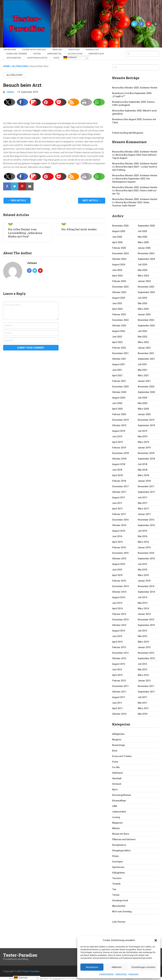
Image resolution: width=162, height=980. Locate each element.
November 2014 (146, 585)
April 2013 (117, 640)
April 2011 (117, 707)
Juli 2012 (142, 663)
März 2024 (143, 274)
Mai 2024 (143, 269)
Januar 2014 (144, 613)
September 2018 (146, 457)
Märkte (116, 827)
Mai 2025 (143, 236)
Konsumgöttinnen (122, 794)
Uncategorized (120, 899)
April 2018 (117, 474)
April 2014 (117, 607)
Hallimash (117, 772)
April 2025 (117, 241)
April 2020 (117, 408)
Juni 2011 (117, 702)
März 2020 (143, 408)
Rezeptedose (119, 844)
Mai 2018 (143, 469)
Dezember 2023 (120, 285)
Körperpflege (98, 53)
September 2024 (146, 258)
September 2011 (146, 690)
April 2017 (117, 507)
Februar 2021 (119, 380)
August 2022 (119, 330)
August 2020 (119, 396)
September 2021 (146, 358)
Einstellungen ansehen (143, 967)
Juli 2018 (142, 463)
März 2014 (143, 607)
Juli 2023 (142, 297)
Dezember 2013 (120, 618)
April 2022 (117, 341)
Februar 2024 (119, 280)
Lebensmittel (55, 53)
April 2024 (117, 274)
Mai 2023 (143, 302)
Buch (115, 749)
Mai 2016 (143, 535)
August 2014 (119, 596)
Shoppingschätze (38, 57)
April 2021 (117, 374)
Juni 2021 (117, 369)
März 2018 (143, 474)
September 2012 (146, 657)
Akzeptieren (92, 967)
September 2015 (146, 557)
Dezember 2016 (120, 518)
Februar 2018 (119, 480)
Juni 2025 (117, 236)
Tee (114, 888)
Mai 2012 (143, 668)
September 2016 (146, 524)
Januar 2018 (144, 480)
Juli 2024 (142, 263)
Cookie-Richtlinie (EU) (34, 49)
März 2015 (143, 574)
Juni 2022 (117, 335)
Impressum (133, 974)
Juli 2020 (142, 396)
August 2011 (119, 696)
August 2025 (119, 230)
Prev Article (17, 199)
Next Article (92, 199)
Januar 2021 (144, 380)
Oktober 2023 (119, 291)
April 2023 (117, 308)
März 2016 (143, 541)
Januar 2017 (144, 513)
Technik (116, 883)
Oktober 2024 (119, 258)
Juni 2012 (117, 668)
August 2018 (119, 463)
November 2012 (146, 652)
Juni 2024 (117, 269)
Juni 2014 (117, 602)
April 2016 (117, 541)
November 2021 (146, 352)
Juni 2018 (117, 469)
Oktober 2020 (119, 391)
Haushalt (117, 777)
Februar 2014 (119, 613)
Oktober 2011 (119, 690)
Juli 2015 (142, 563)
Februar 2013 (119, 646)
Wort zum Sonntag (122, 910)
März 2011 (143, 707)
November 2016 (146, 518)
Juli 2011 (142, 696)
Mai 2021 (143, 369)
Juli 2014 (142, 596)
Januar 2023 (144, 313)
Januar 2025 (144, 247)
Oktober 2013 (119, 624)
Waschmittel (119, 905)
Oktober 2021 (119, 358)
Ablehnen (117, 967)
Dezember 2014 (120, 585)
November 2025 (120, 224)
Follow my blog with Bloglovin (128, 132)
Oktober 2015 (119, 557)
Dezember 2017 (120, 485)
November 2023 (146, 285)
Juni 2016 (117, 535)
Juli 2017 (142, 496)
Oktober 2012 (119, 657)
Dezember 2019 (120, 419)
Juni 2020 (117, 402)
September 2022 (146, 324)
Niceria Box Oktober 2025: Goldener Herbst (135, 86)
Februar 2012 (119, 679)
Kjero (115, 788)
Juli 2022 (142, 330)
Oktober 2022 (119, 324)
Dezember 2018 (120, 452)
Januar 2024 (144, 280)
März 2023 (143, 308)
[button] (156, 940)
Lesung (116, 816)
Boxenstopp (94, 49)
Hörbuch (117, 783)
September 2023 (146, 291)
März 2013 (143, 640)
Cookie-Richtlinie (107, 974)
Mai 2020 (143, 402)
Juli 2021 (142, 363)
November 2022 (146, 319)
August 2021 (119, 363)
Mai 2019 (143, 435)
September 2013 (146, 624)
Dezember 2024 (120, 252)
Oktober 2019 (119, 424)
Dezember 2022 (120, 319)
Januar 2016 (144, 546)
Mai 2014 (143, 602)
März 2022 (143, 341)
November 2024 (146, 252)
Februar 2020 (119, 413)
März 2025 (143, 241)
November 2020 (146, 385)
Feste (57, 57)
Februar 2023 (119, 313)
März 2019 (143, 441)
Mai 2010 (143, 713)
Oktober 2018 (119, 457)
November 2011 (146, 685)
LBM (115, 805)
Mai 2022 (143, 335)
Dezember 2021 (120, 352)
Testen (37, 53)
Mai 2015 (143, 568)
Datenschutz (121, 974)
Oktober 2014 (119, 591)
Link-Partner (119, 921)
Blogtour (117, 738)
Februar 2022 (119, 346)
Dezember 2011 (120, 685)
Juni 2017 (117, 502)
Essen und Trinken (17, 53)
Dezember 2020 (120, 385)
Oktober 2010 (119, 713)
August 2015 (119, 563)
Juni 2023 (117, 302)
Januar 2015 (144, 579)
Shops (115, 855)
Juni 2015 (117, 568)
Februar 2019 (119, 446)
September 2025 (146, 224)
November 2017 (146, 485)
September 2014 (146, 591)
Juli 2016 (142, 530)
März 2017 (143, 507)
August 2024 (119, 263)
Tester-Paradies (20, 954)
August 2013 (119, 629)
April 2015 (117, 574)
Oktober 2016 (119, 524)
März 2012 (143, 674)
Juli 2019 (142, 430)
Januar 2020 (144, 413)
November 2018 (146, 452)
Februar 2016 (119, 546)
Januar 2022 (144, 346)
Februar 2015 (119, 579)
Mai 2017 (143, 502)
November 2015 (146, 552)
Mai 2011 (143, 702)
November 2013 (146, 618)
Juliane (10, 91)
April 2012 (117, 674)
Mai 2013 (143, 635)
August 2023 (119, 297)
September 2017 (146, 491)
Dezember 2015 (120, 552)
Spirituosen (118, 866)
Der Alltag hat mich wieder (79, 228)
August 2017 (119, 496)
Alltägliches (77, 53)
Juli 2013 (142, 629)
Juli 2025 (142, 230)
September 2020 (146, 391)
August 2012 (119, 663)
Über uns (58, 49)
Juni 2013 (117, 635)
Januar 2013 (144, 646)
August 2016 (119, 530)
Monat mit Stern (121, 833)
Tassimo (117, 877)
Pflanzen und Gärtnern (124, 838)
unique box (57, 977)
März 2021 (143, 374)
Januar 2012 (144, 679)
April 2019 (117, 441)
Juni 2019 (117, 435)
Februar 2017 (119, 513)
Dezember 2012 (120, 652)
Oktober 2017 (119, 491)
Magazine (117, 822)
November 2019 (146, 419)
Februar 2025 (119, 247)
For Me (116, 766)
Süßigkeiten (14, 57)
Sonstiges (75, 49)
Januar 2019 (144, 446)
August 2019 (119, 430)
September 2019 (146, 424)
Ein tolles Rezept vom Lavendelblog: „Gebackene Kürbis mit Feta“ (25, 232)
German (71, 57)
